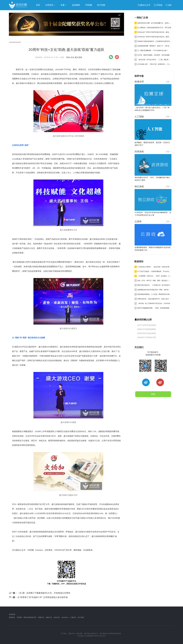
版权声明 (72, 634)
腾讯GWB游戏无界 (30, 617)
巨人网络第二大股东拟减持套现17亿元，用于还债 (154, 28)
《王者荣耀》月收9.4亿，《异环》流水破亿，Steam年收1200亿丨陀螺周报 (154, 276)
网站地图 (79, 634)
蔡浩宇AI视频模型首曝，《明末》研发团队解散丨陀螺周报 (154, 308)
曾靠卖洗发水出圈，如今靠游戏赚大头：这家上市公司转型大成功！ (154, 23)
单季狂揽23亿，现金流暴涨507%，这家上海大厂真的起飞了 (154, 299)
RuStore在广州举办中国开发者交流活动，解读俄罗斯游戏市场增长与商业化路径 (154, 32)
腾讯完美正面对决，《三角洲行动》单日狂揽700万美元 (154, 285)
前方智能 (81, 617)
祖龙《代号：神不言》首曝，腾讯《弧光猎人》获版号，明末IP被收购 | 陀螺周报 (154, 281)
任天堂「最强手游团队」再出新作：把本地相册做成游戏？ (154, 55)
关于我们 (64, 634)
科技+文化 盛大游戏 (74, 57)
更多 (169, 82)
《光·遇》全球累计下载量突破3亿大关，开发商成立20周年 (40, 593)
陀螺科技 (12, 617)
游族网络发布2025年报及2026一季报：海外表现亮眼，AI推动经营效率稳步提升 (154, 290)
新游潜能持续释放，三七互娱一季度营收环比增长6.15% (154, 294)
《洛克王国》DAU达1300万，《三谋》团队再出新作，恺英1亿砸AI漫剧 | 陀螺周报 (154, 60)
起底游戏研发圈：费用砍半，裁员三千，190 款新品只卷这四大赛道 (154, 46)
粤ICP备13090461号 (91, 634)
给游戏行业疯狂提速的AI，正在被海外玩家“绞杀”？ (154, 41)
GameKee (65, 617)
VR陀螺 (19, 617)
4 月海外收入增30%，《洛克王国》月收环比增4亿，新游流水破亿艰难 (154, 267)
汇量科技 (73, 617)
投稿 (153, 394)
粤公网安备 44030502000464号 (110, 634)
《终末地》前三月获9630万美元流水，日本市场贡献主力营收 (154, 303)
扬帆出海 (49, 617)
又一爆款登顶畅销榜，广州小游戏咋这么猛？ (153, 50)
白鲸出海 (57, 617)
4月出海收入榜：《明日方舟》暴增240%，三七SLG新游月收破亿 (154, 64)
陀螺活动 (41, 617)
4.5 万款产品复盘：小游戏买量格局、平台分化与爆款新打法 (154, 271)
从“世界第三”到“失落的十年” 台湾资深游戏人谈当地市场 (38, 597)
